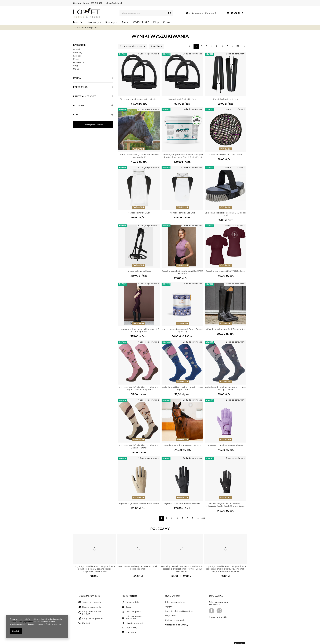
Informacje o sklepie (175, 595)
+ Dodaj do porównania (149, 54)
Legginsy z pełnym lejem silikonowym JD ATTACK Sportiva (139, 330)
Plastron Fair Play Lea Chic (182, 213)
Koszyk (129, 600)
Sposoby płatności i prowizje (179, 604)
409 (238, 46)
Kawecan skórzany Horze (139, 271)
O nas (167, 22)
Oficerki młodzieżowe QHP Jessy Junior (226, 329)
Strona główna (91, 28)
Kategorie (79, 45)
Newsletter (131, 625)
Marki (125, 22)
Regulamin (171, 608)
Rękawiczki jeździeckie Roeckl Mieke (182, 503)
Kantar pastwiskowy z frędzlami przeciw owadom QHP (139, 156)
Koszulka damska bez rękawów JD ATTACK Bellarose (182, 272)
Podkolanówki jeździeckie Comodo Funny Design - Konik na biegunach (139, 388)
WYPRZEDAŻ (141, 22)
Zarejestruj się (132, 595)
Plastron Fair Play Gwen (139, 213)
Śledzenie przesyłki (92, 600)
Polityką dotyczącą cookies (21, 622)
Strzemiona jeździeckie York (182, 99)
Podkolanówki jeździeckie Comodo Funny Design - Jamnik (139, 446)
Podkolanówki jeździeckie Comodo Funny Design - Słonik (182, 388)
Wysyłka (169, 599)
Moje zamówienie (89, 589)
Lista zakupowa (133, 604)
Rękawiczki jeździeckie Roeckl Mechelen (139, 503)
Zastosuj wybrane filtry (93, 125)
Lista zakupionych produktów (134, 610)
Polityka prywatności (175, 613)
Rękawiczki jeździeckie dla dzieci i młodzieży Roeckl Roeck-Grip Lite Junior (226, 505)
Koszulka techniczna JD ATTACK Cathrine (226, 271)
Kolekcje (110, 22)
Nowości (78, 22)
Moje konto (129, 589)
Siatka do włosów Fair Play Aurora (226, 155)
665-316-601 (96, 3)
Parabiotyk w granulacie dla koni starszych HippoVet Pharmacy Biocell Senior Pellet (182, 156)
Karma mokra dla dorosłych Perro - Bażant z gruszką (182, 330)
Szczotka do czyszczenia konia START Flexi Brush (226, 214)
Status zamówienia (91, 595)
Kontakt (86, 616)
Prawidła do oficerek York (226, 99)
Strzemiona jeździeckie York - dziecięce (139, 99)
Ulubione (211, 13)
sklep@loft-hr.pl (114, 3)
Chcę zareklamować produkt (92, 606)
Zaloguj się (197, 13)
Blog (156, 22)
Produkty (93, 22)
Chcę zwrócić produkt (93, 611)
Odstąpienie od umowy (177, 618)
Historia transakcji (134, 616)
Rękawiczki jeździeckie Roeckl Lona (226, 445)
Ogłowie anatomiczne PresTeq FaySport (182, 445)
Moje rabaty (131, 621)
